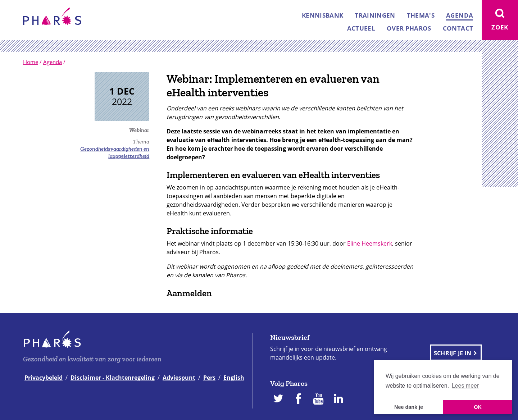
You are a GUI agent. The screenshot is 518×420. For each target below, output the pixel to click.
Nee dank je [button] (409, 407)
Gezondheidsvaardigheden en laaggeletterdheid (115, 152)
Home (31, 62)
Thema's (421, 15)
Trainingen (375, 15)
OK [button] (478, 407)
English (234, 378)
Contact (458, 28)
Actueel (361, 28)
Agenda (460, 15)
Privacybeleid (44, 378)
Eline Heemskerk (370, 243)
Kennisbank (322, 15)
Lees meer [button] (465, 386)
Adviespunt (179, 378)
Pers (209, 378)
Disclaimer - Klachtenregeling (113, 378)
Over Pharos (409, 28)
